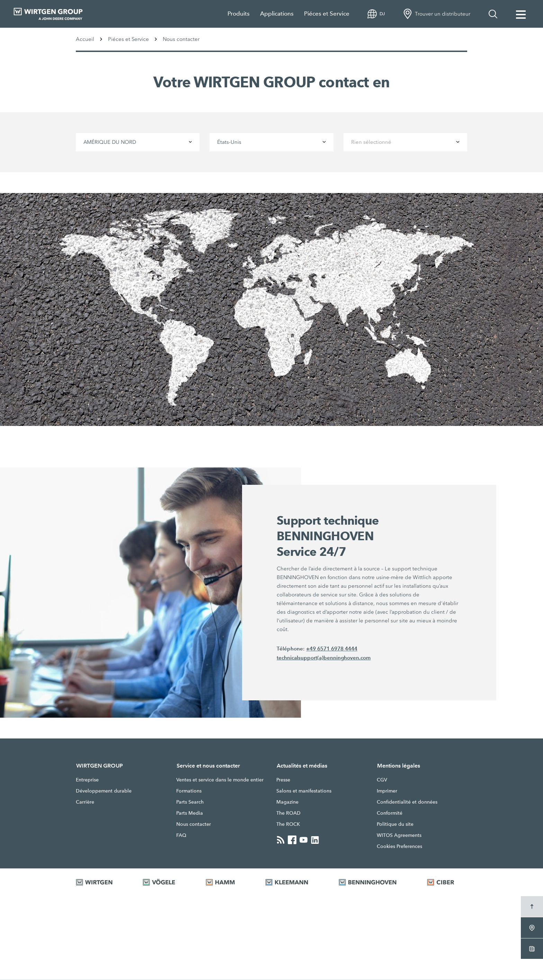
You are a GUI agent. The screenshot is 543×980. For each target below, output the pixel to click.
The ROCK (288, 824)
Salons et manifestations (304, 791)
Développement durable (104, 791)
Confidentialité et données (407, 802)
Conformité (390, 813)
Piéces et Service (327, 14)
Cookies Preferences (399, 847)
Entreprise (87, 780)
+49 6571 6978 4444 (332, 649)
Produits (239, 14)
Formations (189, 791)
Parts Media (190, 813)
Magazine (287, 802)
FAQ (181, 835)
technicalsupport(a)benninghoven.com (324, 658)
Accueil (85, 39)
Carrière (85, 802)
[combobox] (138, 142)
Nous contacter (194, 824)
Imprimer (387, 791)
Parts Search (190, 802)
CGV (382, 780)
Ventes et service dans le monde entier (220, 780)
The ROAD (288, 813)
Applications (277, 14)
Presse (283, 780)
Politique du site (395, 824)
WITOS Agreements (399, 835)
